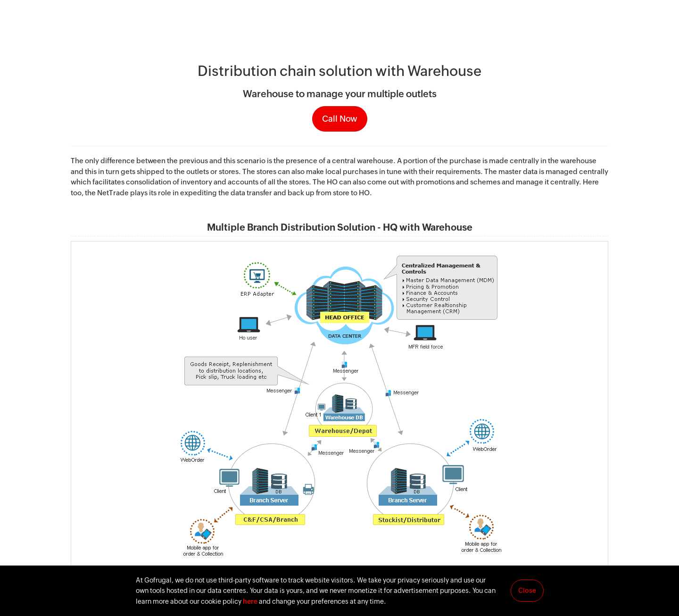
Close (527, 591)
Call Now (340, 119)
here (250, 601)
